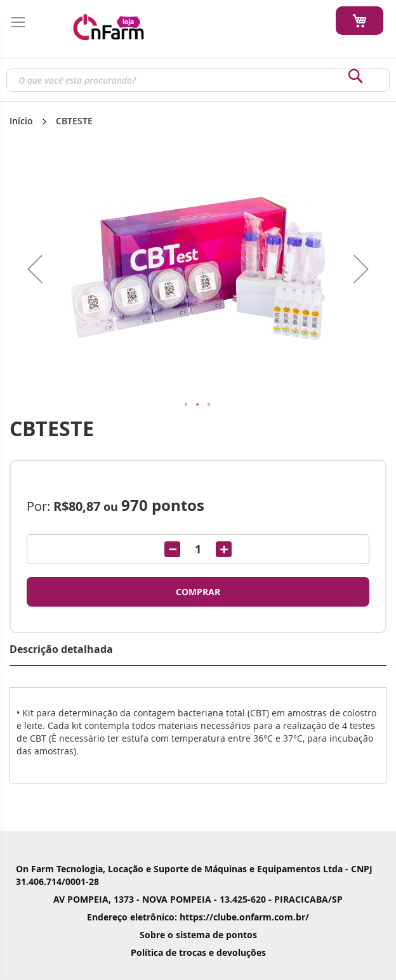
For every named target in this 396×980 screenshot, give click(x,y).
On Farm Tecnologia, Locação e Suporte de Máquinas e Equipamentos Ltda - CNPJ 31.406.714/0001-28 (194, 875)
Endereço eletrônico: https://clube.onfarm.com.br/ (198, 917)
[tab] (198, 650)
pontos (163, 506)
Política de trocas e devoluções (198, 952)
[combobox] (198, 80)
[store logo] (108, 26)
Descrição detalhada (61, 649)
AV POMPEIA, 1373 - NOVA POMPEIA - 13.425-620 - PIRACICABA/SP (198, 899)
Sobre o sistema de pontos (198, 935)
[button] (35, 269)
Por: (38, 506)
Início (21, 121)
